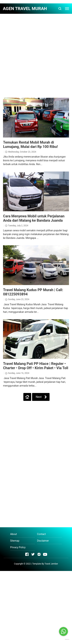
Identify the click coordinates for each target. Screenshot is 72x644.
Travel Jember (51, 564)
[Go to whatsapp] (63, 631)
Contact (41, 534)
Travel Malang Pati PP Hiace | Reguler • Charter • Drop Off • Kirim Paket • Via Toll (36, 366)
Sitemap (15, 541)
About (13, 534)
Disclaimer (43, 541)
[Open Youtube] (45, 554)
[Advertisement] (36, 53)
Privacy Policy (18, 547)
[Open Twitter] (33, 554)
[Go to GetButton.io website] (63, 639)
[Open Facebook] (27, 554)
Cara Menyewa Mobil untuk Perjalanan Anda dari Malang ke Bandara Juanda (34, 218)
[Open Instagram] (39, 554)
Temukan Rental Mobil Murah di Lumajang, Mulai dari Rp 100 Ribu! (30, 144)
